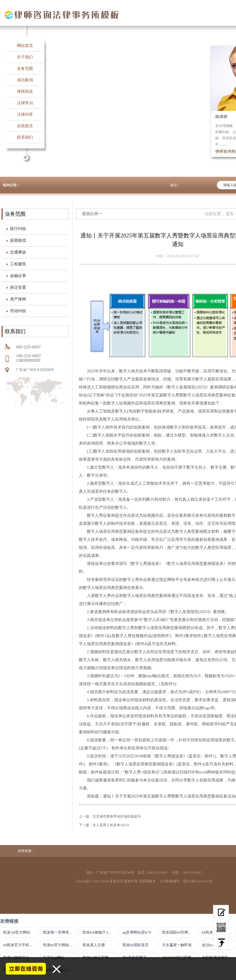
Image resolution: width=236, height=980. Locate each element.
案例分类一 (92, 214)
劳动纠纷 (18, 311)
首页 (230, 214)
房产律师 (18, 299)
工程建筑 (18, 264)
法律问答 (25, 114)
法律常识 (25, 103)
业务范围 (25, 69)
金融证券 (18, 276)
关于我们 (25, 57)
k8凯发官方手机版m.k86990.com (20, 945)
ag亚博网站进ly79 (137, 932)
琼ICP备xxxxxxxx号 (198, 881)
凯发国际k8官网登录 (179, 932)
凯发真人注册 (94, 945)
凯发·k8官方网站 (17, 932)
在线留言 (25, 126)
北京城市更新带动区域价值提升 (117, 816)
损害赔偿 (18, 240)
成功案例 (25, 80)
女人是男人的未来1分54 (111, 825)
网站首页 (25, 46)
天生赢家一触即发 (177, 945)
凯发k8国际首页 (135, 945)
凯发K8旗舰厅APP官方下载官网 (100, 932)
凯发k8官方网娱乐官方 (60, 945)
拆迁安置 (18, 287)
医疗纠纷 (18, 229)
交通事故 (18, 252)
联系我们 (25, 137)
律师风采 (25, 92)
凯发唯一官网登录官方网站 (60, 932)
